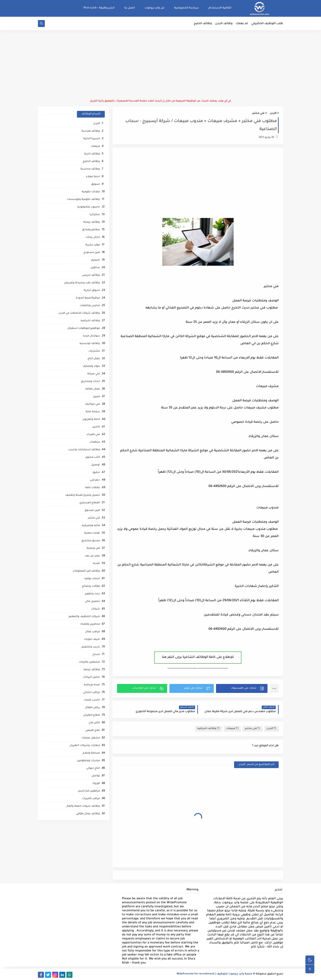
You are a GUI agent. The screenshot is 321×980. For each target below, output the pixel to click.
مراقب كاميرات (91, 799)
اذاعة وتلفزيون (91, 420)
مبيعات (232, 728)
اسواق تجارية (92, 291)
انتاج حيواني (93, 768)
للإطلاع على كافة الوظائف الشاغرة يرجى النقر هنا (198, 657)
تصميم (96, 260)
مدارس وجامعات (90, 306)
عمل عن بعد (92, 556)
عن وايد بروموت (154, 8)
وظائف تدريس (91, 275)
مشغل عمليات (91, 738)
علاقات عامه (93, 488)
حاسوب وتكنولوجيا (88, 207)
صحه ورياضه (92, 685)
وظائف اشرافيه (209, 728)
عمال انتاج (94, 359)
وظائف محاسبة (90, 169)
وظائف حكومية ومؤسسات (83, 200)
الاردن (273, 113)
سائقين (95, 268)
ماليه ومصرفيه (91, 526)
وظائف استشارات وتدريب (84, 450)
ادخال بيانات (93, 237)
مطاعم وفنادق (91, 230)
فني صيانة (94, 374)
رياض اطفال (92, 708)
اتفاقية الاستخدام (220, 8)
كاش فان (94, 723)
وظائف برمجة (92, 222)
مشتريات (94, 351)
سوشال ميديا (91, 336)
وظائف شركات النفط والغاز (83, 806)
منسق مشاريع (91, 541)
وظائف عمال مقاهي (88, 814)
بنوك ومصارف (91, 366)
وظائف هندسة (91, 131)
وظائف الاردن (224, 24)
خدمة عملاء (93, 177)
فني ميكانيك (92, 404)
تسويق (96, 184)
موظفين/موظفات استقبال (84, 328)
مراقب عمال (93, 632)
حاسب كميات (92, 700)
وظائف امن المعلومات (86, 571)
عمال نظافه (93, 389)
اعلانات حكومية (91, 192)
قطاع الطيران (92, 715)
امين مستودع (92, 253)
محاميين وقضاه (90, 624)
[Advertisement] (160, 65)
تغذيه (96, 564)
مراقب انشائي (92, 693)
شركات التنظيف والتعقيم (84, 617)
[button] (242, 688)
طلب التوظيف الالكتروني (267, 24)
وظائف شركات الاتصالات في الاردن (79, 313)
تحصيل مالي (92, 602)
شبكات (95, 609)
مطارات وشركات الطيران (85, 746)
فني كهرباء (93, 435)
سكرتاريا (95, 215)
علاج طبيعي (93, 730)
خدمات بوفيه (92, 579)
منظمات (95, 442)
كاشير (96, 427)
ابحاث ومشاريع (91, 382)
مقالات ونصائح (91, 586)
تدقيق (96, 473)
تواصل (96, 776)
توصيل (96, 465)
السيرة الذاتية (92, 139)
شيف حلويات (92, 639)
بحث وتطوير (92, 594)
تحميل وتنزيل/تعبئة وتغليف (83, 495)
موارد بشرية (93, 245)
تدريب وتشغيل (91, 647)
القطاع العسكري (90, 503)
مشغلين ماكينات (89, 662)
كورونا (96, 784)
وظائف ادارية (92, 154)
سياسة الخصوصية (186, 8)
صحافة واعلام (91, 753)
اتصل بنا (130, 8)
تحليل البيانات (91, 677)
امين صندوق (92, 511)
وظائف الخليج (203, 24)
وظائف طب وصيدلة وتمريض (82, 283)
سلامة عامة (93, 412)
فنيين (96, 397)
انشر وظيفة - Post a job (99, 8)
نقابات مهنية (92, 533)
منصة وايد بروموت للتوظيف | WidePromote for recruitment (214, 974)
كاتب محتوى (93, 457)
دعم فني (95, 480)
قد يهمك (242, 24)
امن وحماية (93, 548)
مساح (96, 655)
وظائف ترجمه (92, 670)
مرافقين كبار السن (89, 791)
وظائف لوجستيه (90, 344)
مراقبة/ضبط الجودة (88, 298)
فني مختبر (258, 113)
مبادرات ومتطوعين (88, 761)
